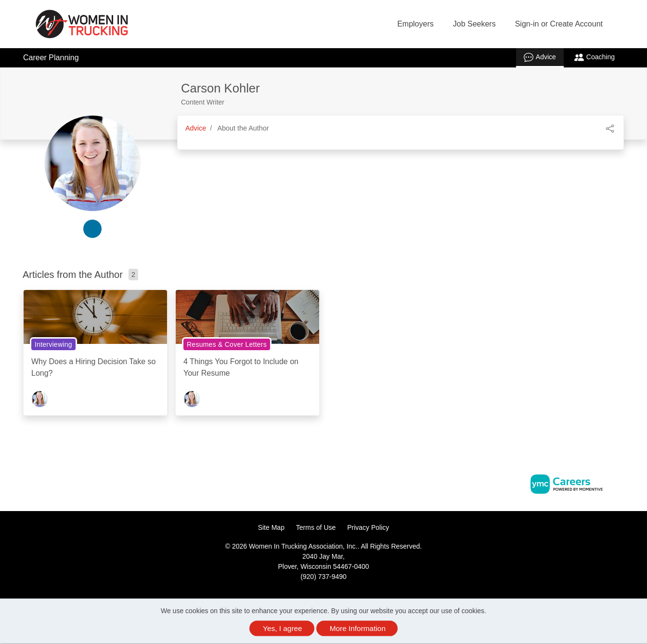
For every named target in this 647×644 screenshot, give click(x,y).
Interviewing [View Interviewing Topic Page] (53, 344)
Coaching (595, 57)
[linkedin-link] (92, 229)
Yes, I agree (283, 628)
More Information (358, 628)
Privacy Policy (368, 527)
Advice (540, 57)
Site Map (271, 527)
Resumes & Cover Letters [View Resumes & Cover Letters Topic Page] (227, 344)
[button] (610, 128)
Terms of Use (316, 527)
